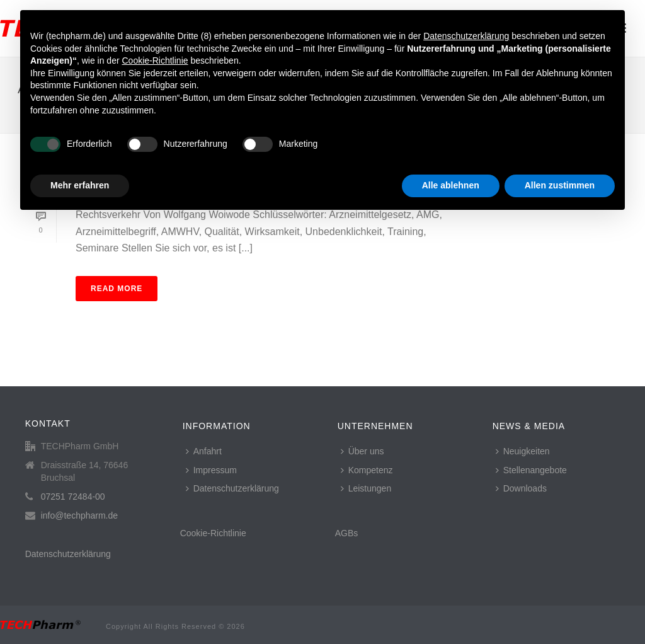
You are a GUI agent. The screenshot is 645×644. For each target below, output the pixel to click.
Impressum (211, 470)
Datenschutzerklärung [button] (466, 36)
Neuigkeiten (523, 451)
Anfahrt (204, 451)
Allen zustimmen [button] (560, 185)
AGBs (347, 533)
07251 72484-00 (73, 497)
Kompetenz (367, 470)
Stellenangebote (531, 470)
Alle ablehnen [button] (451, 185)
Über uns (362, 451)
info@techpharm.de (79, 515)
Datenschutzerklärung (68, 554)
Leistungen (366, 488)
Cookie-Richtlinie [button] (155, 60)
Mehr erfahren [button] (80, 185)
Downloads (521, 488)
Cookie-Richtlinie (213, 533)
